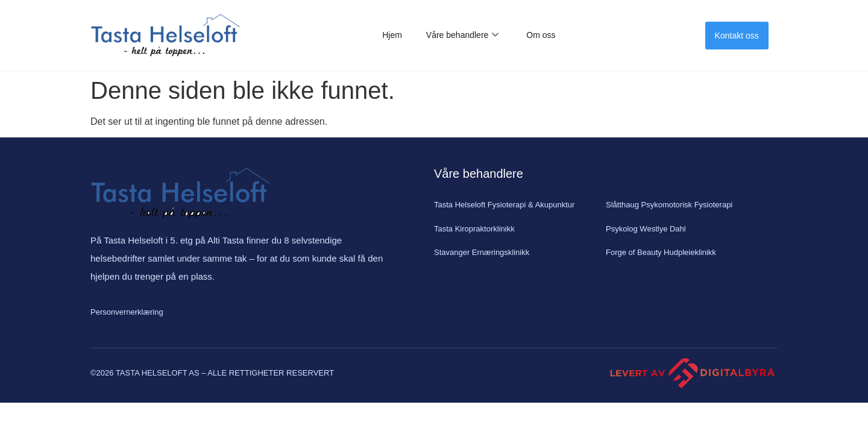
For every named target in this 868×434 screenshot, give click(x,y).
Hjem (392, 35)
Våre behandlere (463, 35)
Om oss (541, 35)
